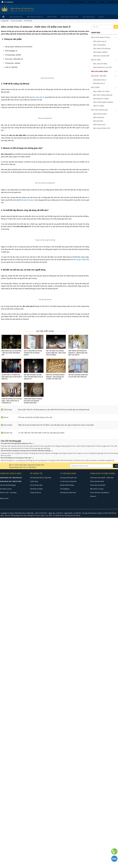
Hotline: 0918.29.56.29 (77, 2)
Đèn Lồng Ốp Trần (100, 64)
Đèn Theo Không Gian (99, 110)
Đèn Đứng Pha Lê (100, 80)
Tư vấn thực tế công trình (68, 832)
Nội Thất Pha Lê (80, 17)
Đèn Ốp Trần (47, 17)
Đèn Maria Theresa (100, 52)
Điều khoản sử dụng (97, 839)
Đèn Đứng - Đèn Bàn (99, 76)
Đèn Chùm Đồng (99, 45)
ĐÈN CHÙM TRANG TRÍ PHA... (101, 38)
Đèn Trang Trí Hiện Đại (102, 49)
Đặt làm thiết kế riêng (67, 835)
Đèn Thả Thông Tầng (99, 72)
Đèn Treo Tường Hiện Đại (103, 95)
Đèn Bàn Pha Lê (99, 84)
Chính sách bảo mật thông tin (100, 843)
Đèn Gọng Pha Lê (100, 42)
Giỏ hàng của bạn (6, 839)
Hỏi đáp (102, 2)
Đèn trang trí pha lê (31, 17)
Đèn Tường (95, 88)
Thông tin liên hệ (35, 843)
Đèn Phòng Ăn (99, 118)
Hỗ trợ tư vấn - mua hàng (8, 843)
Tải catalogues (7, 2)
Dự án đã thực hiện (36, 835)
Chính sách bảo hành (97, 832)
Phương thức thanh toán (68, 843)
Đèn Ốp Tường (99, 106)
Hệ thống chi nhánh (36, 839)
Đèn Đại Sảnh (98, 121)
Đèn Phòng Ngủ (99, 125)
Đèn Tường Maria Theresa (103, 102)
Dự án (91, 17)
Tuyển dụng (92, 2)
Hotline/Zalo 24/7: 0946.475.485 (11, 832)
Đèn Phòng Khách (100, 114)
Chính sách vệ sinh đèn (98, 835)
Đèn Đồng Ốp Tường (101, 99)
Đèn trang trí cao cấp (63, 17)
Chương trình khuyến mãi (68, 828)
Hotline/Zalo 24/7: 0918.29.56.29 (11, 828)
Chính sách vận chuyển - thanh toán (102, 828)
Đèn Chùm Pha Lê (14, 17)
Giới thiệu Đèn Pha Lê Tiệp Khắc (41, 828)
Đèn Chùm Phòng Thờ (102, 128)
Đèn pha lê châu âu (74, 866)
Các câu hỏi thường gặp (8, 835)
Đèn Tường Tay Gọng (101, 92)
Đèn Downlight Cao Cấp (102, 68)
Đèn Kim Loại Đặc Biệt (101, 56)
